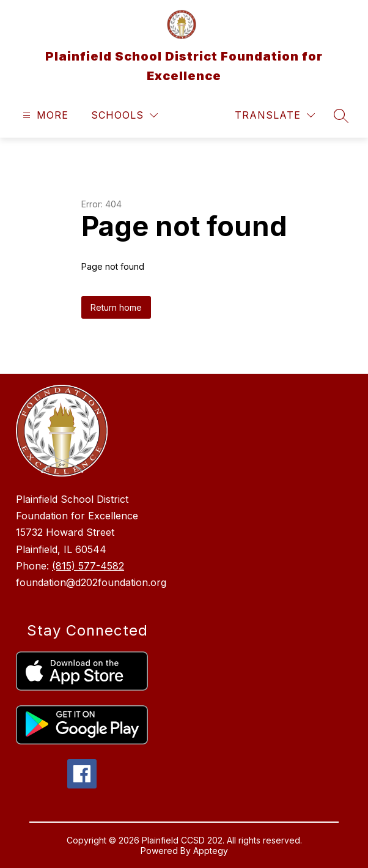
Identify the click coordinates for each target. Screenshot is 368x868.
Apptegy (211, 851)
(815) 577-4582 (88, 566)
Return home (116, 307)
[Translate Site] (275, 115)
